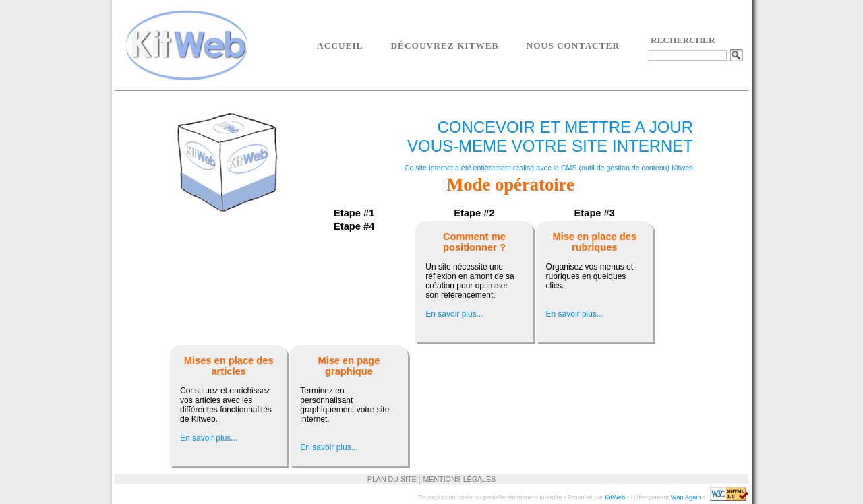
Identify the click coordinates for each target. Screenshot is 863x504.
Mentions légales (459, 479)
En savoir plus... (454, 314)
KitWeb (615, 497)
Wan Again (686, 497)
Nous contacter (573, 45)
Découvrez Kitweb (444, 45)
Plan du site (392, 479)
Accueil (340, 45)
